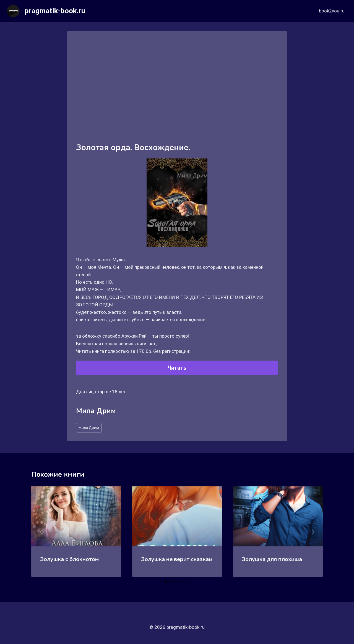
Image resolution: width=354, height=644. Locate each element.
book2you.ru (332, 11)
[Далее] (313, 532)
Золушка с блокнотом (69, 559)
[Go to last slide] (41, 532)
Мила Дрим (89, 427)
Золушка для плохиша (272, 559)
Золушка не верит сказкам (177, 559)
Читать (177, 368)
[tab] (166, 582)
